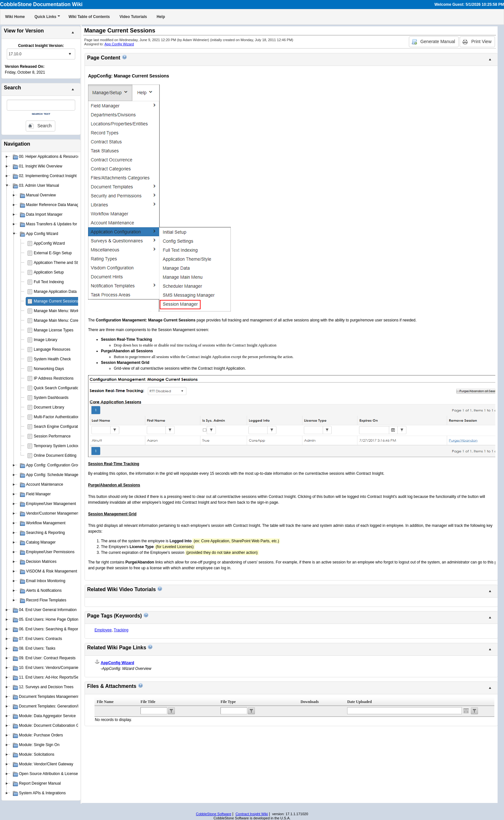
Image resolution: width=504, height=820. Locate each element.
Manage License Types (54, 330)
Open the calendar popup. (466, 711)
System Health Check (52, 359)
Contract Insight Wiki (252, 814)
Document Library (49, 407)
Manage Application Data (55, 292)
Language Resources (52, 349)
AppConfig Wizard (49, 243)
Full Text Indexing (49, 282)
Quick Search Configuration (57, 388)
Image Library (45, 340)
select (70, 54)
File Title (148, 702)
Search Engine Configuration (58, 427)
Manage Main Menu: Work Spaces (63, 311)
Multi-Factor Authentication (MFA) (62, 417)
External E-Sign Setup (53, 253)
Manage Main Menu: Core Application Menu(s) (73, 320)
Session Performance (52, 436)
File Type (228, 702)
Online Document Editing (55, 455)
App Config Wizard (119, 44)
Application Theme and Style (58, 263)
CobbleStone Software (213, 814)
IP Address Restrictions (54, 378)
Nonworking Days (49, 369)
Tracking (121, 630)
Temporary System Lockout (57, 446)
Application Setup (49, 272)
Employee (103, 630)
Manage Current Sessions (56, 301)
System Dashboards (51, 398)
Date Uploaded (359, 702)
